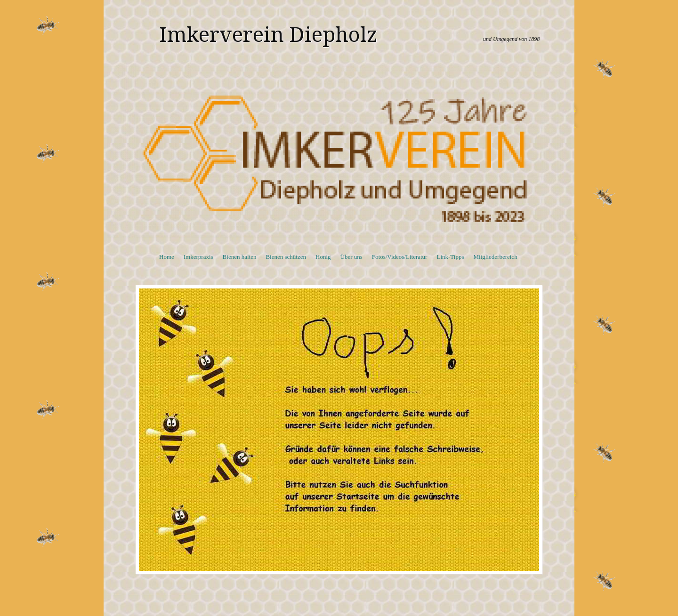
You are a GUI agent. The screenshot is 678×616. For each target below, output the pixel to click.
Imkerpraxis (198, 257)
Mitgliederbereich (496, 257)
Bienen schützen (286, 257)
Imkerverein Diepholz (268, 35)
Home (167, 257)
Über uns (351, 257)
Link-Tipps (450, 257)
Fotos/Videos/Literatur (400, 257)
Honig (323, 257)
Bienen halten (240, 257)
